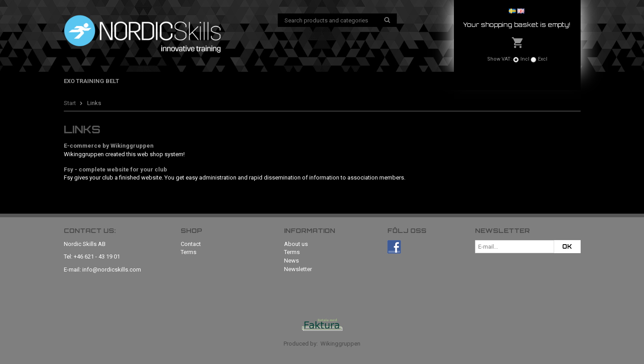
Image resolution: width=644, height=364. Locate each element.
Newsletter (298, 269)
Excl (543, 59)
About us (296, 244)
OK (567, 246)
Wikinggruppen (340, 344)
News (291, 261)
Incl (525, 59)
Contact (191, 244)
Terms (189, 252)
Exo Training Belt (91, 81)
